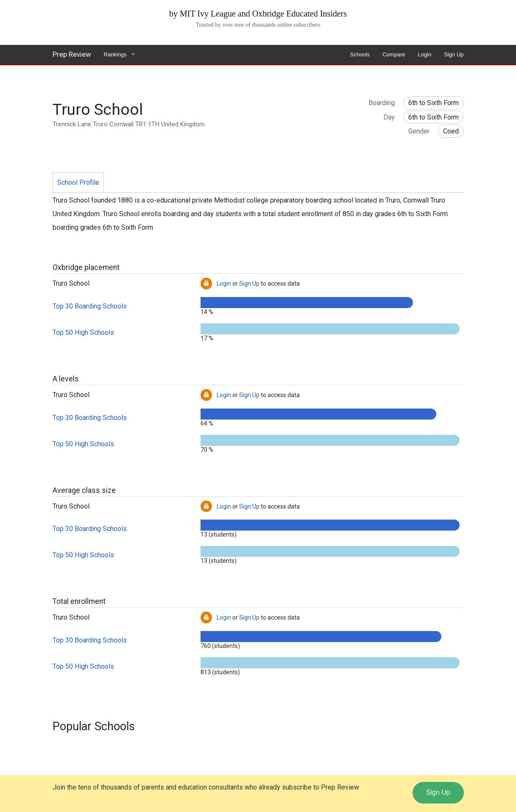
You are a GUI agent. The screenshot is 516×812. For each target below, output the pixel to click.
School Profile (78, 182)
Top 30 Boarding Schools (90, 306)
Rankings (115, 54)
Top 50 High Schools (83, 332)
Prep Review (72, 54)
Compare (394, 54)
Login (424, 54)
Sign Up (454, 54)
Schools (360, 54)
